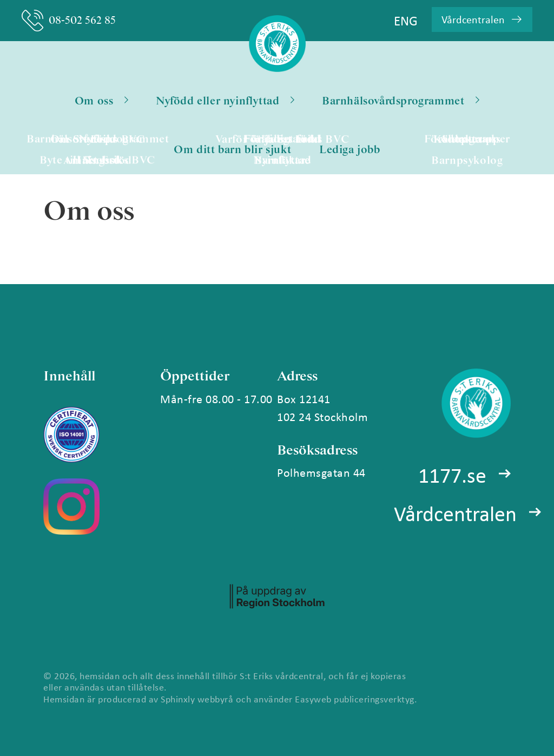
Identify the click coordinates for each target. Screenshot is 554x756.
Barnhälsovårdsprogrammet (401, 101)
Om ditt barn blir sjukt (233, 150)
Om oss (101, 101)
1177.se (452, 475)
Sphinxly (178, 699)
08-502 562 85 (69, 21)
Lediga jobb (350, 150)
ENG (406, 20)
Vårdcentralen (455, 513)
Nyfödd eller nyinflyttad (225, 101)
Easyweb (313, 699)
